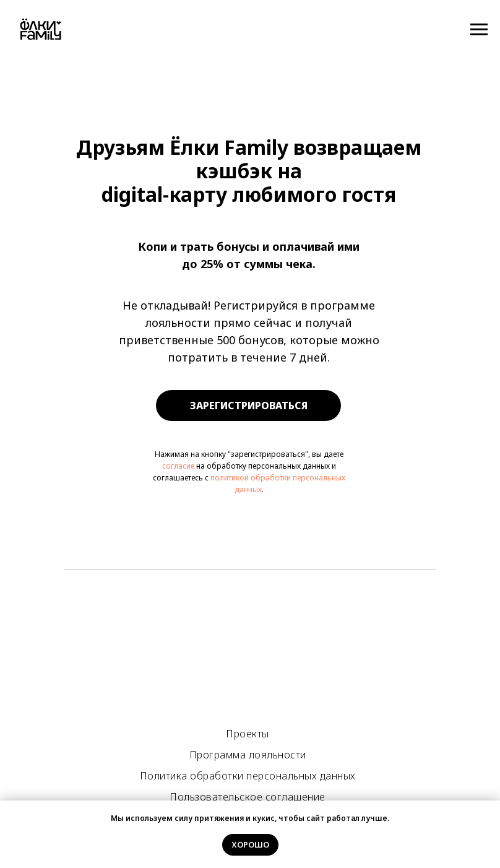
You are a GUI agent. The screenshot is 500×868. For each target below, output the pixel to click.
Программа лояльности (248, 755)
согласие (178, 466)
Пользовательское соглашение (248, 797)
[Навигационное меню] (479, 30)
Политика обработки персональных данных (248, 776)
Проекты (248, 734)
